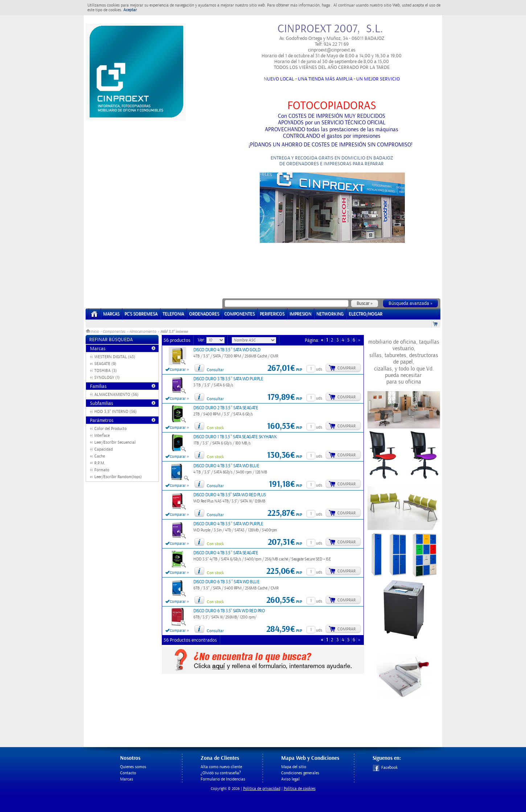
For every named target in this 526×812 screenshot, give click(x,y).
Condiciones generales (300, 773)
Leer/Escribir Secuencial (115, 442)
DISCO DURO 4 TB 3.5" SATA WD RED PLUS (230, 495)
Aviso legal (290, 779)
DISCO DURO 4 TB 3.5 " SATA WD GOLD (227, 350)
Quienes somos (133, 767)
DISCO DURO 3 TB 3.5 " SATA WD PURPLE (228, 379)
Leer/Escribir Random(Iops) (118, 477)
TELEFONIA (173, 314)
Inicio (93, 332)
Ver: (202, 340)
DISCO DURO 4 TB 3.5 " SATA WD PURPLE (228, 524)
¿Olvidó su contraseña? (221, 773)
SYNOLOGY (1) (107, 378)
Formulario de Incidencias (223, 779)
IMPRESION (300, 314)
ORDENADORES (204, 314)
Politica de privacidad (262, 789)
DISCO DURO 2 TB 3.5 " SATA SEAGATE (226, 408)
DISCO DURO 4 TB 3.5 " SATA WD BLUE (226, 466)
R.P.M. (100, 463)
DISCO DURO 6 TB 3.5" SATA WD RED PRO (229, 611)
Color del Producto (110, 429)
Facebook (385, 768)
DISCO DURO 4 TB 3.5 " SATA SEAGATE (226, 553)
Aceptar (130, 10)
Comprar (346, 368)
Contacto (128, 773)
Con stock (215, 428)
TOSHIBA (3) (106, 371)
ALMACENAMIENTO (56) (116, 395)
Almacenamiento (143, 332)
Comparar (178, 370)
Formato (102, 470)
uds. (320, 369)
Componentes (114, 332)
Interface (102, 436)
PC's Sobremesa (141, 314)
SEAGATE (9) (105, 364)
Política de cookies (300, 789)
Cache (100, 456)
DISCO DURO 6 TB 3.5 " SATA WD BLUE (226, 582)
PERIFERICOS (272, 314)
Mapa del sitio (294, 767)
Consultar (215, 370)
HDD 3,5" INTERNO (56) (116, 412)
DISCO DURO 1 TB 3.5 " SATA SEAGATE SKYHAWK (235, 437)
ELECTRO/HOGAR (365, 314)
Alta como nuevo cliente (221, 767)
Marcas (111, 314)
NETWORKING (330, 314)
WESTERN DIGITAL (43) (115, 357)
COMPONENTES (239, 314)
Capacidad (104, 449)
